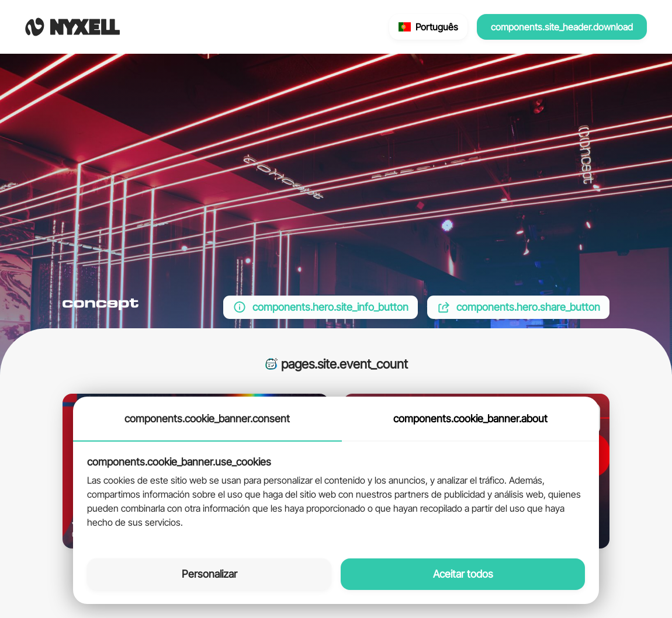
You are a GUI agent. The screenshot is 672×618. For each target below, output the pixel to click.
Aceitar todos (463, 574)
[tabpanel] (336, 493)
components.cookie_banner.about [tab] (470, 419)
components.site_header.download (562, 27)
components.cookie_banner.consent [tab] (207, 419)
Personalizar (209, 574)
